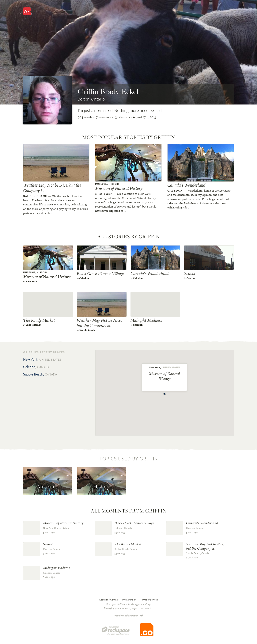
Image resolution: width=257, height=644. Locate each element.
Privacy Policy (129, 600)
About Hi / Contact (109, 600)
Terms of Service (149, 600)
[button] (165, 393)
